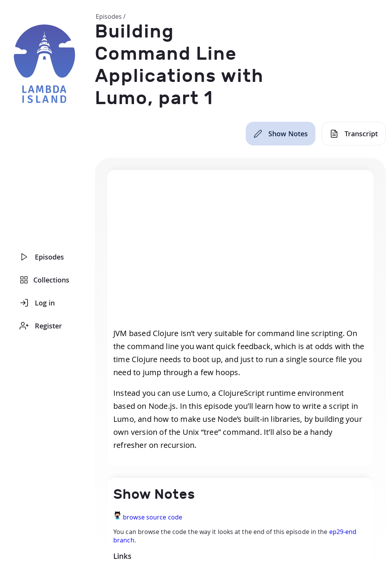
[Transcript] (354, 134)
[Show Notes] (281, 134)
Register (41, 326)
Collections (45, 280)
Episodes (42, 257)
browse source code (153, 517)
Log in (37, 303)
